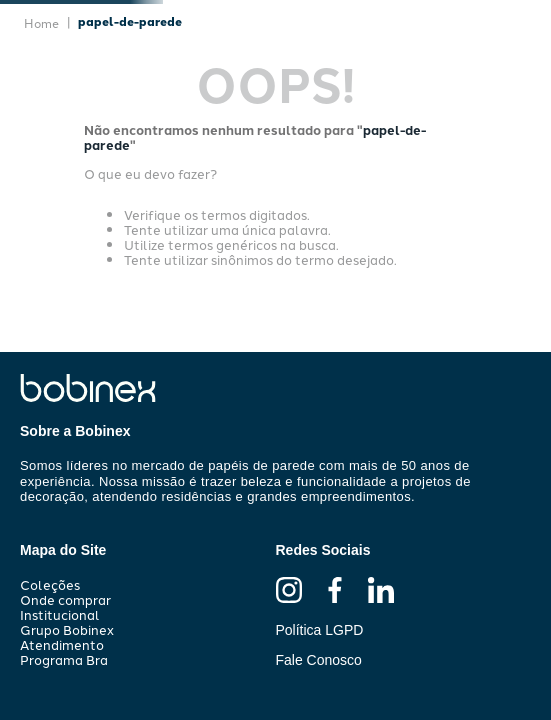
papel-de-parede (130, 21)
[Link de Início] (41, 23)
